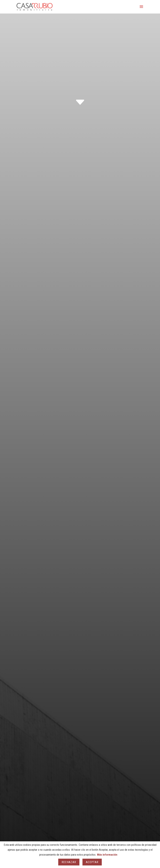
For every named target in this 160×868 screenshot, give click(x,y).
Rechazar (69, 862)
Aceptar (92, 862)
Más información (107, 855)
